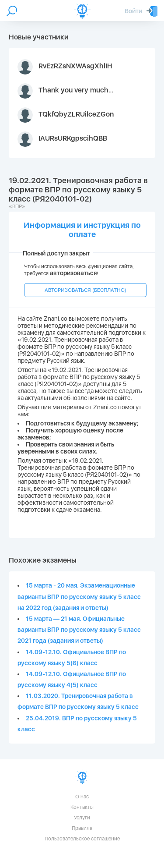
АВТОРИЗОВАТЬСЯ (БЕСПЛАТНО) (85, 290)
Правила (82, 828)
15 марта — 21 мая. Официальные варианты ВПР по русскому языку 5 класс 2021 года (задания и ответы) (79, 630)
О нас (82, 797)
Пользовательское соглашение (82, 839)
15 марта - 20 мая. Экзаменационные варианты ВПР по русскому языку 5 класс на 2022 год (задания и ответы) (79, 596)
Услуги (82, 818)
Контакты (82, 807)
